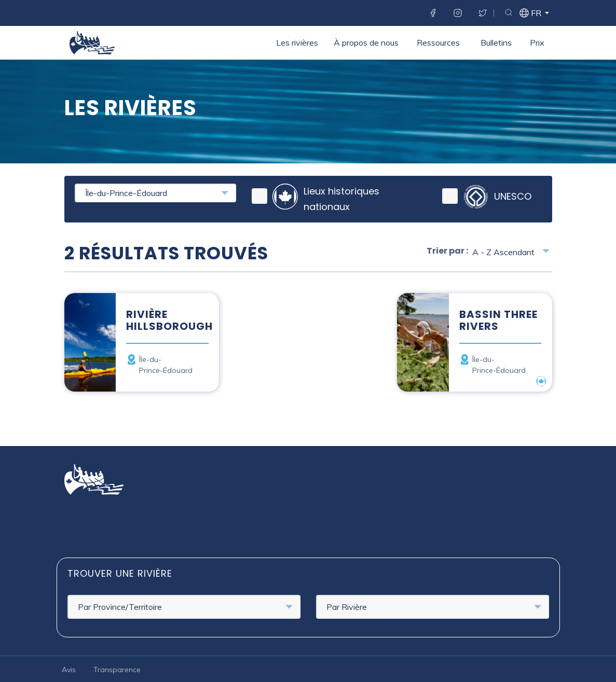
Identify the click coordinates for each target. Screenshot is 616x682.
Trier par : (447, 251)
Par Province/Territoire (185, 607)
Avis (69, 670)
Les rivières (297, 43)
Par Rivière (434, 607)
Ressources (438, 43)
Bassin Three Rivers (498, 320)
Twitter (483, 13)
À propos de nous (366, 43)
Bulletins (496, 43)
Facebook (433, 13)
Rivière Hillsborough (169, 320)
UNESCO (497, 196)
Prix (537, 43)
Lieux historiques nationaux (326, 199)
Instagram (458, 13)
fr (536, 14)
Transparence (117, 670)
